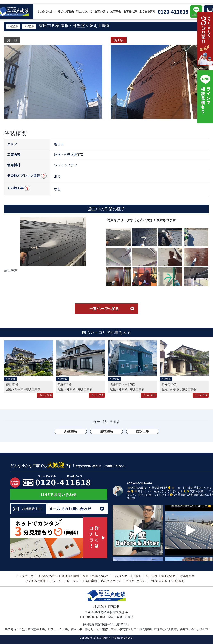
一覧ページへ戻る (104, 309)
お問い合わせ (159, 581)
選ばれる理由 (66, 12)
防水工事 (143, 431)
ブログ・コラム (136, 581)
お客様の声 (130, 12)
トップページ (25, 576)
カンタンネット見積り (127, 576)
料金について (84, 12)
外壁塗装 (13, 26)
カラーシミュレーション (66, 581)
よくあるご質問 (36, 581)
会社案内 (91, 581)
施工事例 (116, 12)
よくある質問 (147, 12)
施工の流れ (101, 12)
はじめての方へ (46, 12)
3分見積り (178, 581)
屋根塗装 (29, 26)
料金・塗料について (96, 576)
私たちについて (111, 581)
